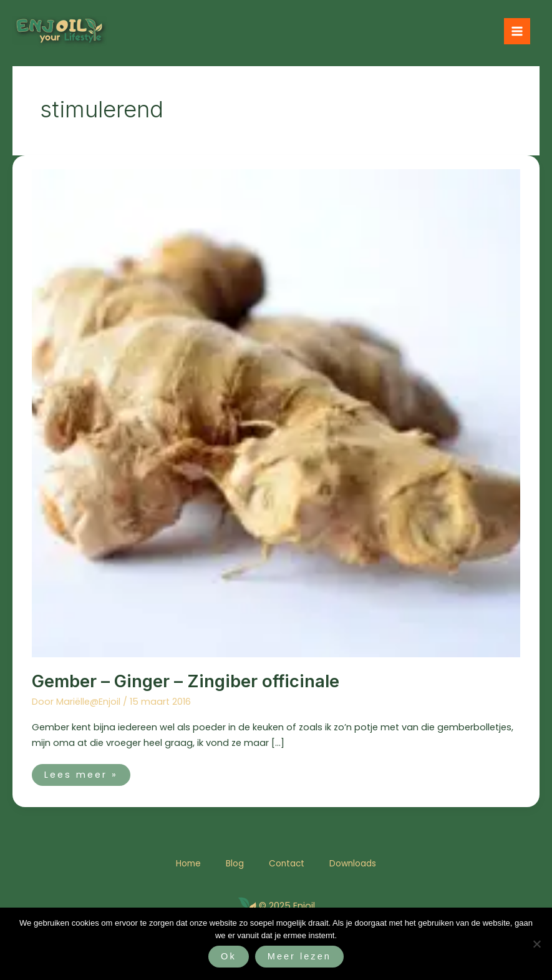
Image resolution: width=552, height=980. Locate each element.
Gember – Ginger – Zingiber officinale (186, 681)
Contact (287, 864)
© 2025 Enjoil (287, 906)
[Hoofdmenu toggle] (517, 31)
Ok (229, 956)
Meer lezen (299, 956)
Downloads (353, 864)
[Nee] (536, 944)
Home (188, 864)
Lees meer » (81, 772)
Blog (235, 864)
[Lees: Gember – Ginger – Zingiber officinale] (276, 413)
